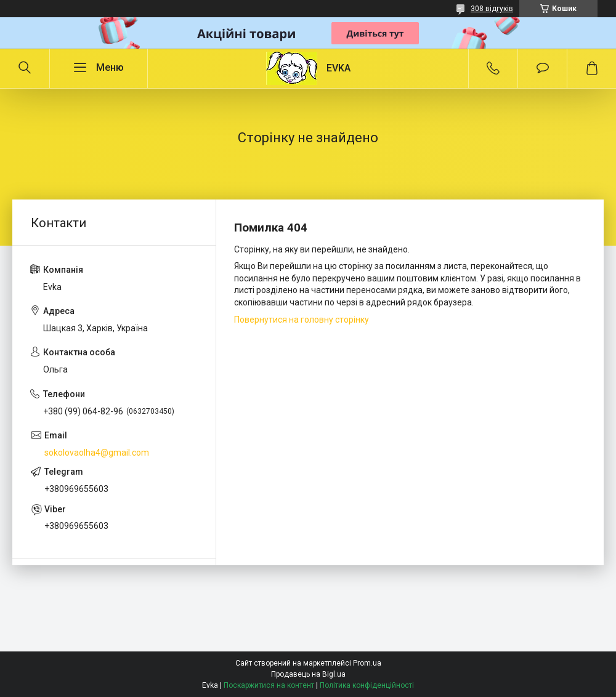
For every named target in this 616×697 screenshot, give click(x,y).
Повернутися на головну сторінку (302, 320)
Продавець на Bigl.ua (308, 674)
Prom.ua (367, 663)
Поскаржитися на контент (269, 685)
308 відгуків (492, 9)
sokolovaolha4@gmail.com (97, 453)
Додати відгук (542, 68)
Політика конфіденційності (367, 685)
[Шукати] (25, 68)
